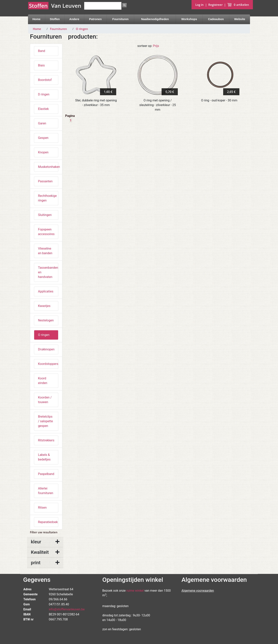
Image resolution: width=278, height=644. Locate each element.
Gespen (43, 138)
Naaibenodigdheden (155, 19)
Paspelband (46, 474)
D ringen (44, 94)
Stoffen (55, 19)
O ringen (82, 29)
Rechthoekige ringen (47, 198)
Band (42, 51)
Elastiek (43, 109)
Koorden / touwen (45, 400)
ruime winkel (135, 591)
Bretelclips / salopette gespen (45, 421)
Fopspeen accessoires (46, 232)
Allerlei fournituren (46, 491)
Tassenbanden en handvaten (48, 272)
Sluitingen (45, 215)
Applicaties (46, 291)
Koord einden (43, 381)
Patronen (95, 19)
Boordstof (45, 80)
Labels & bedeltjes (44, 457)
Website (240, 19)
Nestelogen (46, 320)
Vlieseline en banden (45, 251)
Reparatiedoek (48, 522)
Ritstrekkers (46, 440)
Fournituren (120, 19)
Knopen (43, 152)
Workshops (189, 19)
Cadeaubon (216, 19)
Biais (41, 65)
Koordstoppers (48, 364)
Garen (42, 123)
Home (36, 19)
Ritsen (42, 508)
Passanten (45, 181)
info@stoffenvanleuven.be (67, 609)
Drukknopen (46, 349)
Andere (74, 19)
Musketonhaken (48, 167)
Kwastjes (44, 306)
